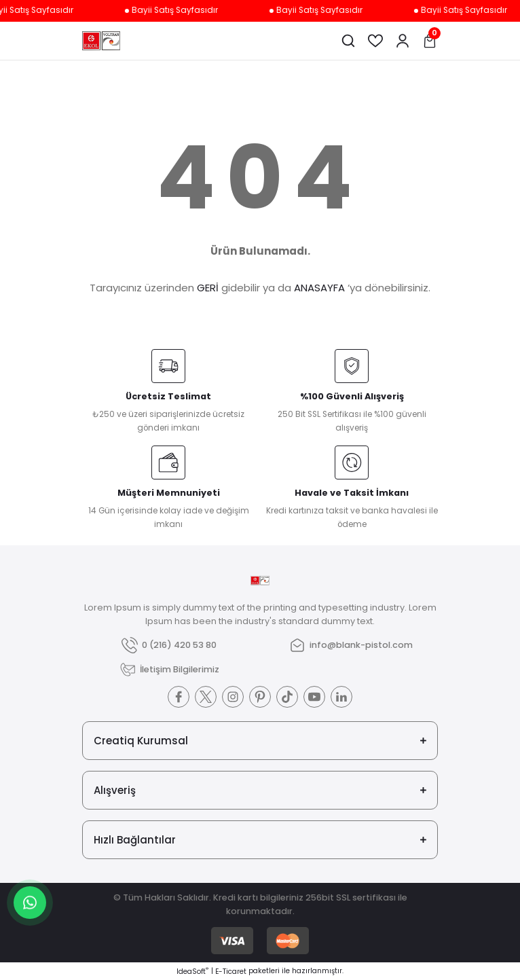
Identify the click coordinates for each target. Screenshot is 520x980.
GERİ (208, 288)
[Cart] (430, 41)
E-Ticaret (231, 972)
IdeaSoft (192, 972)
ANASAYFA (319, 288)
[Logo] (101, 41)
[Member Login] (403, 41)
